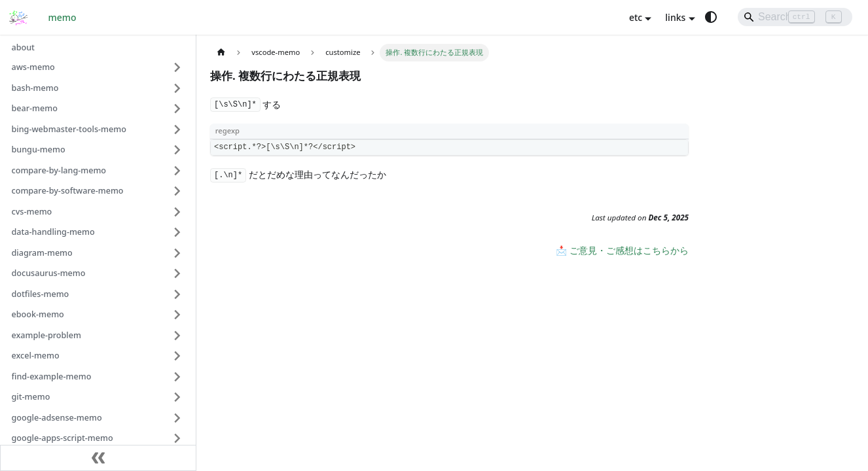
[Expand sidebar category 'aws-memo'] (178, 67)
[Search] (795, 17)
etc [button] (636, 17)
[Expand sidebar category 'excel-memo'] (178, 356)
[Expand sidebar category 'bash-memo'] (178, 88)
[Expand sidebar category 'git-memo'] (178, 397)
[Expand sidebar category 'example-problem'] (178, 336)
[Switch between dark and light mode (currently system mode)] (711, 17)
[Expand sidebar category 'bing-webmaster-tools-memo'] (178, 130)
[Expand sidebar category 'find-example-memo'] (178, 377)
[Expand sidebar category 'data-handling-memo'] (178, 232)
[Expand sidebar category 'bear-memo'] (178, 109)
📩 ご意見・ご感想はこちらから (622, 250)
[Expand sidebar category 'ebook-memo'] (178, 315)
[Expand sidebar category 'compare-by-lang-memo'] (178, 171)
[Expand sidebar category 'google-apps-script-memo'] (178, 438)
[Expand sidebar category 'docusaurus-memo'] (178, 273)
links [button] (675, 17)
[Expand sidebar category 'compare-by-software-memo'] (178, 191)
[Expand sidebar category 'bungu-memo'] (178, 150)
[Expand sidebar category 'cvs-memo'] (178, 212)
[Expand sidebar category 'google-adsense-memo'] (178, 418)
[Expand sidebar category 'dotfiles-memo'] (178, 294)
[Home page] (221, 53)
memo (63, 17)
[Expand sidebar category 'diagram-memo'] (178, 253)
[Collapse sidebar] (98, 458)
